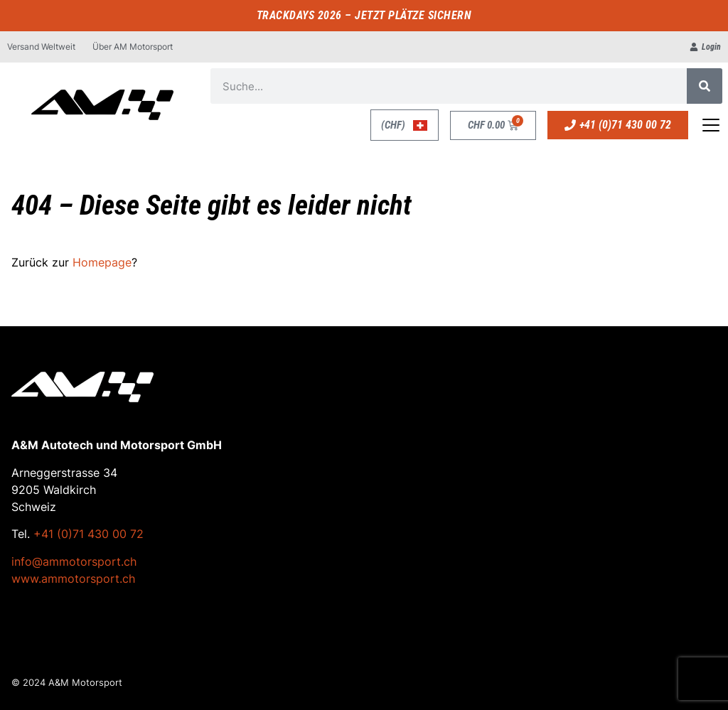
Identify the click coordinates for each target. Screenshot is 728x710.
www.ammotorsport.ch (73, 579)
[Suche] (705, 86)
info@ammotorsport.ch (74, 561)
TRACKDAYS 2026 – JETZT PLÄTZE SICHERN (364, 15)
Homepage (102, 262)
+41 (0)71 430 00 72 (89, 534)
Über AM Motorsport (133, 47)
